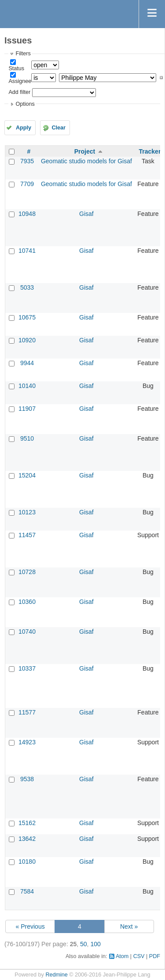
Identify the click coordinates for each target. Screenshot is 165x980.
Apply (24, 128)
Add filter (19, 92)
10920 (27, 340)
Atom (122, 956)
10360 (27, 602)
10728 (27, 572)
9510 (27, 438)
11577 (27, 712)
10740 (27, 632)
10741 (27, 251)
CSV (139, 956)
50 (84, 944)
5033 (27, 287)
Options (25, 104)
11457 (27, 535)
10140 (27, 386)
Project (85, 151)
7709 (27, 184)
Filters (23, 54)
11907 (27, 409)
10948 (27, 214)
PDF (155, 956)
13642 (27, 839)
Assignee (20, 81)
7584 (27, 891)
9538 (27, 779)
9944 (27, 363)
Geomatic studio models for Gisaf (86, 161)
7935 (27, 161)
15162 (27, 823)
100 (95, 944)
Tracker (150, 151)
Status (16, 68)
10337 (27, 668)
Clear (59, 128)
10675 (27, 317)
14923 (27, 742)
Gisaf (86, 214)
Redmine (56, 975)
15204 (27, 475)
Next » (129, 926)
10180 (27, 862)
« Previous (30, 926)
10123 (27, 512)
